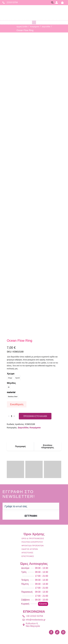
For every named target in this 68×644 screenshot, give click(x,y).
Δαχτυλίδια (46, 27)
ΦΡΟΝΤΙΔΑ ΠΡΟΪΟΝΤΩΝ (32, 546)
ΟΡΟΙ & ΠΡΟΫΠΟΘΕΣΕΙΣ (33, 538)
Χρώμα (11, 374)
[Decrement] (9, 416)
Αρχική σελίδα (22, 27)
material (11, 392)
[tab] (20, 447)
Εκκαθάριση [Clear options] (17, 404)
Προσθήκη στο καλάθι (35, 416)
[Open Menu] (34, 22)
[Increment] (14, 416)
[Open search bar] (52, 3)
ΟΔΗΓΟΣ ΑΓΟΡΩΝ (30, 549)
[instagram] (63, 632)
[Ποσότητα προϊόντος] (11, 416)
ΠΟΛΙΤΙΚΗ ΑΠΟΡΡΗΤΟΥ (32, 542)
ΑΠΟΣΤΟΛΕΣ (27, 553)
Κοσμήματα (35, 27)
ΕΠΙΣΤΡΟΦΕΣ (28, 556)
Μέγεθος (11, 383)
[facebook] (51, 632)
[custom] (57, 632)
